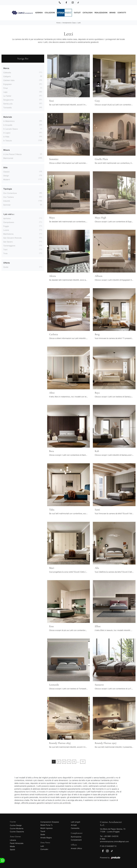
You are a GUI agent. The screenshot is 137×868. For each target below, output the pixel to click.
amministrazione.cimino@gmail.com (114, 841)
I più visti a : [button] (9, 214)
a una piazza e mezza (12, 154)
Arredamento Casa (69, 22)
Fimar (6, 88)
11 (83, 761)
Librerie (13, 840)
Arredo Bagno (46, 837)
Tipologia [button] (8, 189)
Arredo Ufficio (77, 848)
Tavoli (43, 831)
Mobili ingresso (46, 828)
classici (7, 171)
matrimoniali (8, 158)
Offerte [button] (7, 263)
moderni (7, 179)
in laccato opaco (11, 129)
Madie (12, 846)
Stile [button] (5, 167)
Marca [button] (6, 68)
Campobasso (9, 222)
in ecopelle (8, 125)
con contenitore (10, 193)
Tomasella (7, 107)
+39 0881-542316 (111, 836)
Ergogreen (8, 84)
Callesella (7, 72)
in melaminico (9, 121)
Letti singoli (76, 822)
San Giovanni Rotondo (13, 238)
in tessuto (8, 140)
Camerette (75, 828)
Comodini (44, 849)
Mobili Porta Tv (46, 825)
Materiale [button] (8, 117)
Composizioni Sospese (50, 822)
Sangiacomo (8, 99)
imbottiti (7, 201)
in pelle (6, 136)
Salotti (13, 849)
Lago (5, 92)
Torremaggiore (9, 245)
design (6, 175)
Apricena (7, 218)
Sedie (43, 834)
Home (58, 22)
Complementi (76, 840)
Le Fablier (7, 96)
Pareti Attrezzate (17, 843)
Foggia (6, 226)
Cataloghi (88, 12)
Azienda (39, 12)
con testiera (9, 197)
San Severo (8, 241)
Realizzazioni (101, 12)
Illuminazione (76, 836)
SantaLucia (8, 103)
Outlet (77, 12)
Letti (79, 22)
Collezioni (50, 12)
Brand (112, 12)
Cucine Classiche (17, 831)
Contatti (122, 12)
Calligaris (7, 76)
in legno (7, 132)
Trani (5, 249)
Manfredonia (8, 234)
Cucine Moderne (17, 828)
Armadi (74, 825)
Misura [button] (7, 150)
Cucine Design (16, 825)
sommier (7, 205)
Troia (5, 253)
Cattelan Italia (9, 80)
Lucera (6, 230)
